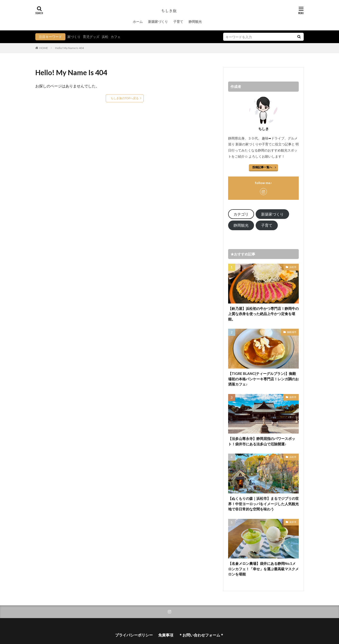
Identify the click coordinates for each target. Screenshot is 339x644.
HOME (44, 48)
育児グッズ (91, 37)
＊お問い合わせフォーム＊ (201, 635)
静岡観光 (195, 22)
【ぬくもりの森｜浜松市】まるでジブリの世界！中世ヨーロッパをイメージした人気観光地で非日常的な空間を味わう (263, 504)
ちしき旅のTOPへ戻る (125, 98)
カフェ (116, 37)
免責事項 (166, 635)
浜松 (105, 37)
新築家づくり (158, 22)
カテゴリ (241, 214)
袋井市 (293, 397)
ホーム (138, 22)
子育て (178, 22)
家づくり (74, 37)
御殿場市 (292, 332)
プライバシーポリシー (134, 635)
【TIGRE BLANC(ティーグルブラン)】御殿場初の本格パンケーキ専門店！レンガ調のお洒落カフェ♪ (263, 379)
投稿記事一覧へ (262, 167)
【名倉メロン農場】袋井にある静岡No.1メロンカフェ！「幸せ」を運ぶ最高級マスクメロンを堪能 (263, 569)
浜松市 (293, 267)
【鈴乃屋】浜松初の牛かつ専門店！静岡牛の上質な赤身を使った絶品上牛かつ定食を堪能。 (263, 314)
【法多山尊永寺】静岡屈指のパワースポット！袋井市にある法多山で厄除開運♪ (262, 441)
